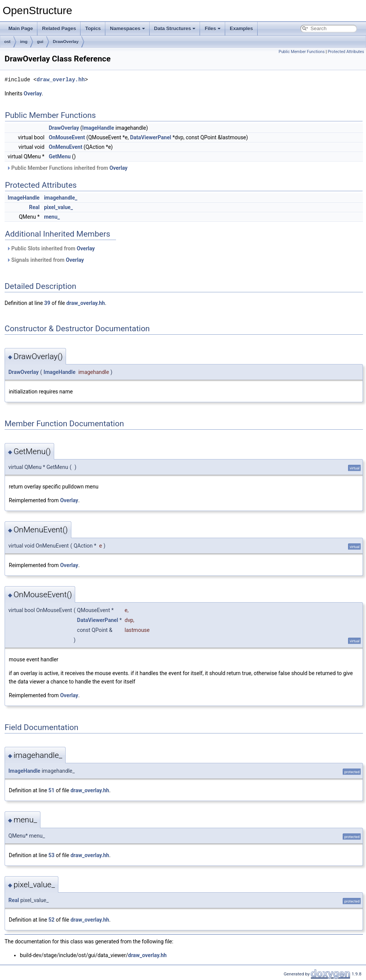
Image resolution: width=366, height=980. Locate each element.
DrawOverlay (66, 42)
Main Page (21, 28)
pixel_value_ (58, 207)
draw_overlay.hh (61, 80)
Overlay (33, 93)
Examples (241, 28)
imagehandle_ (60, 198)
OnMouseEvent (67, 137)
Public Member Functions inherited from (67, 168)
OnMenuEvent (66, 147)
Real (34, 207)
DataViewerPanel (151, 137)
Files (213, 28)
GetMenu (60, 156)
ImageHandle (98, 128)
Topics (93, 28)
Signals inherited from (45, 260)
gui (40, 42)
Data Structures (175, 28)
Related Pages (59, 28)
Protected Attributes (346, 52)
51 (52, 790)
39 (47, 303)
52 (52, 920)
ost (7, 42)
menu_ (52, 217)
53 (52, 855)
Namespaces (127, 28)
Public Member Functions (302, 52)
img (24, 42)
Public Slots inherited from (51, 248)
